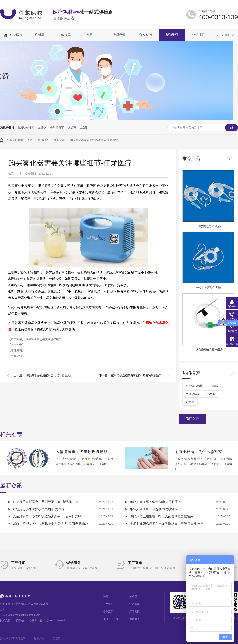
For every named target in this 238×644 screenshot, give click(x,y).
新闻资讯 (60, 140)
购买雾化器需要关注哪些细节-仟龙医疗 (94, 140)
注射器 (107, 596)
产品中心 (108, 604)
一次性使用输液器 (208, 226)
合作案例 (108, 612)
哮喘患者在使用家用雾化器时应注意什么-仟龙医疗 (51, 375)
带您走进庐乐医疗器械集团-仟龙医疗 (39, 509)
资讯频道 (44, 140)
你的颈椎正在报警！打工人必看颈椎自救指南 (162, 516)
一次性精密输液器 (208, 288)
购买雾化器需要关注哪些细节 (44, 339)
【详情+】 (105, 464)
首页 (30, 140)
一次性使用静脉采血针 (208, 349)
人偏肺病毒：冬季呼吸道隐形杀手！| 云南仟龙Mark (84, 452)
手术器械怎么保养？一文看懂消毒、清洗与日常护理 (166, 523)
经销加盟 (134, 604)
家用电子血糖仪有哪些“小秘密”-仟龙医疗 (136, 375)
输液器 (133, 596)
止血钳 (84, 127)
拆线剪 (72, 127)
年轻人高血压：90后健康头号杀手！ (155, 502)
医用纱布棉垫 (26, 127)
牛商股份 (19, 620)
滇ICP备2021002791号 (53, 620)
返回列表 (192, 419)
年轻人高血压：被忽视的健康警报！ (155, 509)
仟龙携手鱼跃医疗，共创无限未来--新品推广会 (46, 502)
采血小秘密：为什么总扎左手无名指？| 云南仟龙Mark (203, 452)
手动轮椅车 (57, 127)
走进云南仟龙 (111, 619)
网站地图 (134, 619)
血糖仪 (42, 127)
